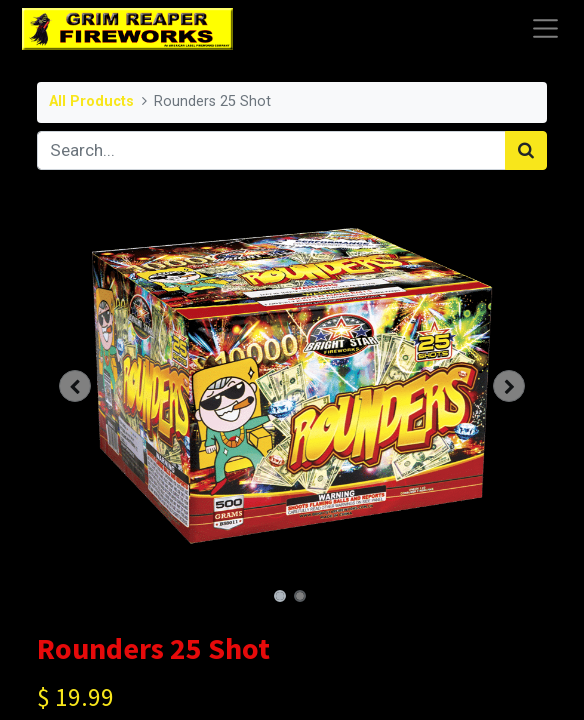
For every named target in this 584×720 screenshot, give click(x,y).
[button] (75, 386)
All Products (91, 101)
